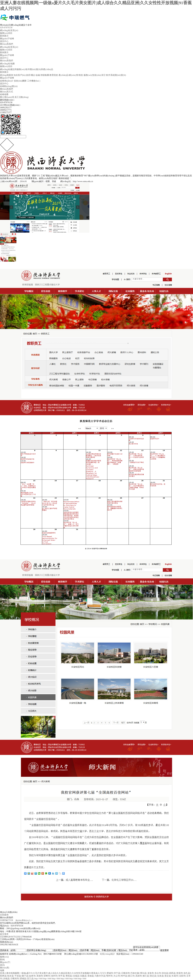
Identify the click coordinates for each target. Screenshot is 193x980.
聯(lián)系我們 (6, 44)
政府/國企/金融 (33, 75)
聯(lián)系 (4, 968)
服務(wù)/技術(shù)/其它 (95, 75)
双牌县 (3, 976)
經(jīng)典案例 (7, 75)
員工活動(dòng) (21, 97)
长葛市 (175, 976)
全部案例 (4, 915)
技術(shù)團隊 (20, 81)
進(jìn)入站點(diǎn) (9, 912)
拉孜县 (160, 976)
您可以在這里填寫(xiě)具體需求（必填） (146, 948)
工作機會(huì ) (34, 81)
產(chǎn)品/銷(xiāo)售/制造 (71, 75)
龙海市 (150, 973)
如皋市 (32, 976)
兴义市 (117, 976)
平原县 (18, 976)
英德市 (40, 976)
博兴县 (143, 973)
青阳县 (69, 976)
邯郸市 (47, 976)
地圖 (2, 970)
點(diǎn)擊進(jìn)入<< (24, 920)
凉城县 (6, 979)
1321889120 (5, 937)
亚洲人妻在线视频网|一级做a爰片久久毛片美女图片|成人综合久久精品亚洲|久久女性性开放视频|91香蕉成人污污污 (53, 973)
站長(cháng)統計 (107, 954)
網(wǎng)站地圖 (7, 64)
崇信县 (165, 973)
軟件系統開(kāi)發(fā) (116, 75)
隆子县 (25, 976)
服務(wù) (4, 957)
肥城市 (110, 973)
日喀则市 (125, 973)
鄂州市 (109, 976)
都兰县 (146, 976)
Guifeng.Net (36, 954)
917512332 (16, 937)
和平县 (62, 976)
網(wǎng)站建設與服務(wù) (13, 69)
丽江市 (131, 976)
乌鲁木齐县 (100, 976)
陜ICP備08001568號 (53, 954)
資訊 (2, 965)
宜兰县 (30, 979)
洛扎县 (187, 973)
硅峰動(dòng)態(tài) (9, 86)
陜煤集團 (45, 75)
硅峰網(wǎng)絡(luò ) (19, 954)
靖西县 (172, 973)
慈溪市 (180, 973)
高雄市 (139, 976)
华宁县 (117, 973)
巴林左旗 (135, 973)
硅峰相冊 (4, 94)
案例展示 (4, 36)
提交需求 (4, 934)
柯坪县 (124, 976)
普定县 (153, 976)
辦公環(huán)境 (7, 97)
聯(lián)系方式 (6, 92)
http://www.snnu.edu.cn (83, 181)
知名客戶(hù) (20, 75)
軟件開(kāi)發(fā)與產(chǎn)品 (39, 69)
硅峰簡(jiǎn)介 (7, 81)
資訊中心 (4, 41)
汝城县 (76, 976)
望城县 (23, 979)
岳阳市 (182, 976)
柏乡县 (10, 976)
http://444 (38, 979)
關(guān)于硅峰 (7, 39)
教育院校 (54, 75)
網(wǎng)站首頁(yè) (9, 30)
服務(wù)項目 (6, 33)
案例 (2, 960)
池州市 (54, 976)
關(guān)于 (5, 962)
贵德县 (91, 976)
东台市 (158, 973)
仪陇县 (83, 976)
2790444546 (26, 937)
